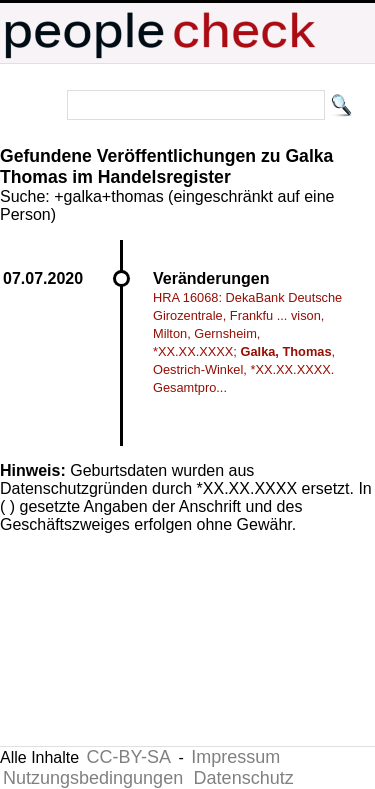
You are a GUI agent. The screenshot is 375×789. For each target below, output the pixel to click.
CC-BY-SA (129, 757)
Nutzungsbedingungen (93, 778)
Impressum (235, 757)
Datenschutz (244, 778)
